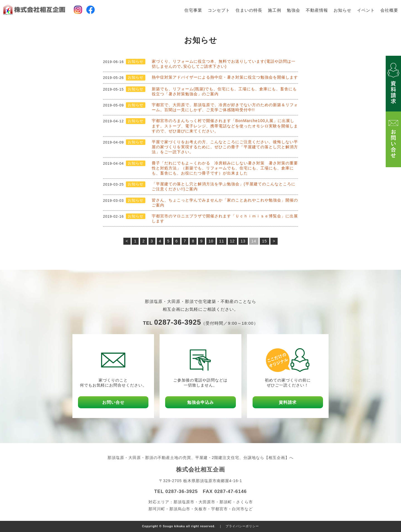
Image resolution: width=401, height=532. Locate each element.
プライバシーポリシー (242, 526)
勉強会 (294, 10)
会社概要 (389, 10)
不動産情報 (317, 10)
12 (233, 241)
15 (265, 241)
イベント (366, 10)
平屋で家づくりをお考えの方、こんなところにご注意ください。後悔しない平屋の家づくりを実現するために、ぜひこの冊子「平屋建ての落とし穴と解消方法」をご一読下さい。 (225, 147)
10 (211, 241)
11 (222, 241)
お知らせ (343, 10)
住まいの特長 (249, 10)
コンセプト (219, 10)
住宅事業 (193, 10)
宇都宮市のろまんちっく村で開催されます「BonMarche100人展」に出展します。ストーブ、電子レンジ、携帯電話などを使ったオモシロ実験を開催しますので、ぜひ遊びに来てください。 (225, 126)
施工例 (275, 10)
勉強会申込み (200, 402)
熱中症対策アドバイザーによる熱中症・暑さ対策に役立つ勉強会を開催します (225, 77)
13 (243, 241)
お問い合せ (113, 402)
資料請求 (288, 402)
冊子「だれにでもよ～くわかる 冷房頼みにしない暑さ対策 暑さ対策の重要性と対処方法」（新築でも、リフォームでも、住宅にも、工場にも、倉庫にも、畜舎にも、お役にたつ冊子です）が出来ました (225, 168)
